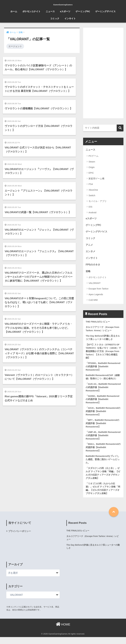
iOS (90, 207)
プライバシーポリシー (20, 538)
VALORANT (95, 285)
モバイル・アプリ (98, 201)
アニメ (89, 246)
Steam (92, 162)
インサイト (70, 18)
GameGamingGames (63, 4)
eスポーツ (65, 11)
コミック (55, 18)
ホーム (14, 11)
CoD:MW (93, 301)
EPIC (91, 173)
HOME (63, 631)
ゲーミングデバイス (105, 11)
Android (92, 213)
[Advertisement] (103, 73)
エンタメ (91, 252)
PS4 (91, 184)
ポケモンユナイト (31, 11)
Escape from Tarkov (98, 290)
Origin (92, 167)
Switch (92, 196)
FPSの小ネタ (93, 266)
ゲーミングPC (83, 11)
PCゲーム (93, 156)
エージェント (15, 46)
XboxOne (93, 190)
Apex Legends (96, 296)
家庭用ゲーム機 (96, 179)
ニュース (50, 11)
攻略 (88, 273)
